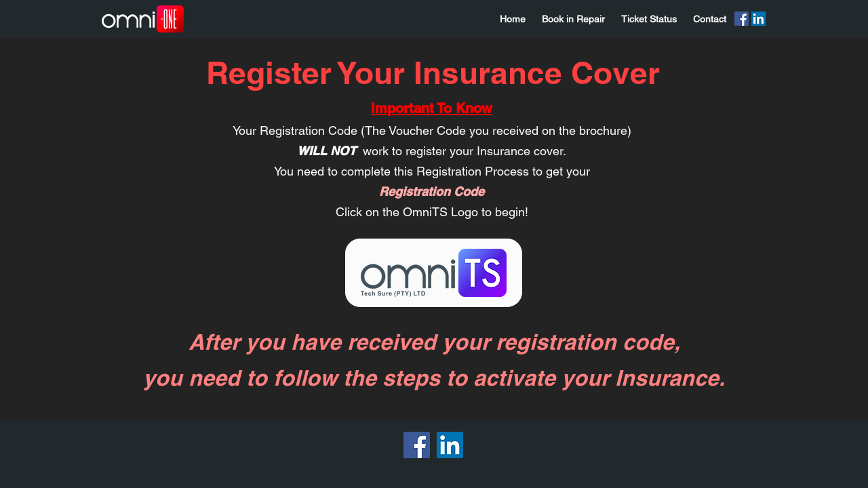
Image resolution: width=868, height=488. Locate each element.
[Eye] (434, 273)
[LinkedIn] (758, 19)
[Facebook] (742, 19)
